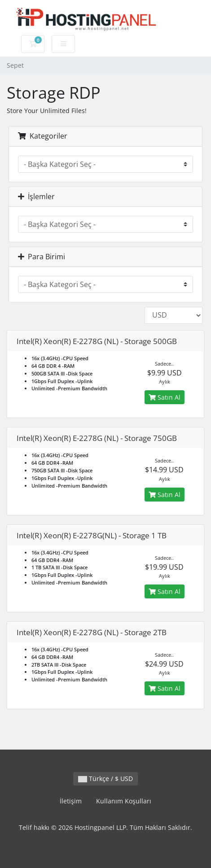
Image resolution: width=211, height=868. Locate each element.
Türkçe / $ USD (105, 779)
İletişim (71, 801)
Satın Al (165, 397)
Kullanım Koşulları (124, 801)
